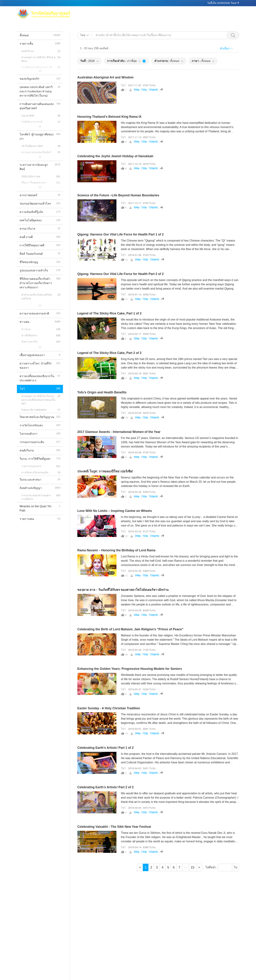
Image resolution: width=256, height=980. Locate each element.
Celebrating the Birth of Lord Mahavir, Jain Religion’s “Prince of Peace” (130, 629)
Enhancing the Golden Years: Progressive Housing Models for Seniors (130, 669)
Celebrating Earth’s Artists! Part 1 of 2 (105, 748)
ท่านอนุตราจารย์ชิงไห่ (157, 12)
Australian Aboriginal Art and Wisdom (105, 77)
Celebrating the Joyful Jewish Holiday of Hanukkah (115, 156)
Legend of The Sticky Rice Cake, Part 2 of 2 (109, 353)
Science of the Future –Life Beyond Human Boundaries (118, 195)
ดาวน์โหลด (221, 16)
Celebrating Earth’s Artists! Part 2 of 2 (105, 787)
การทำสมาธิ (182, 12)
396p (137, 90)
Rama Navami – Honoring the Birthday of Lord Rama (116, 550)
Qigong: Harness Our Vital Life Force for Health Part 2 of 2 (121, 274)
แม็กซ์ (136, 12)
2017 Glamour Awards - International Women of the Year (119, 432)
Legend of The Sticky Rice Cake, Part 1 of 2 (109, 313)
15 (192, 867)
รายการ (167, 16)
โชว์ (123, 85)
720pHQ (153, 90)
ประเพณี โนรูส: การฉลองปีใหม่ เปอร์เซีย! (105, 471)
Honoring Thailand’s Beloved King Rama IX (109, 117)
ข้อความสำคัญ (202, 16)
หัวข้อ (155, 16)
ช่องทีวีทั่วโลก (202, 12)
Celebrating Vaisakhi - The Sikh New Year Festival (114, 827)
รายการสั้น (182, 16)
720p (144, 90)
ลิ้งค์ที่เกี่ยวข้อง (224, 12)
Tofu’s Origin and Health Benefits (102, 392)
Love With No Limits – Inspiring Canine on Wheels (115, 511)
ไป (236, 867)
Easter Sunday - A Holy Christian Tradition (109, 708)
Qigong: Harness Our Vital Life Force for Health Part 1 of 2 (121, 234)
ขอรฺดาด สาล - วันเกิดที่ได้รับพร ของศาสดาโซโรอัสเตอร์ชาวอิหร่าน (123, 590)
